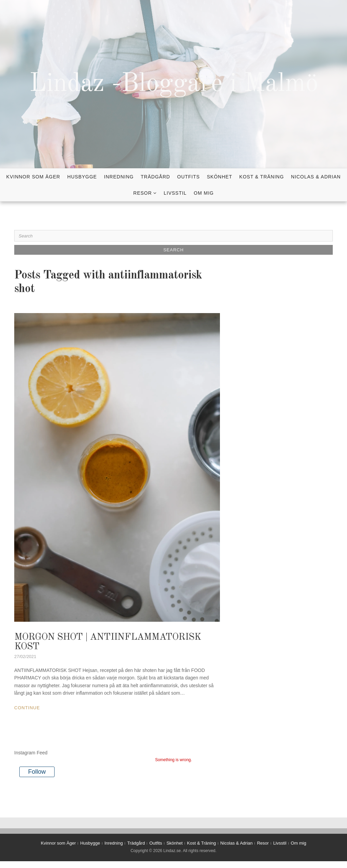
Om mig (204, 193)
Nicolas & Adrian (316, 177)
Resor (142, 193)
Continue (27, 708)
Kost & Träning (262, 177)
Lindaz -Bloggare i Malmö (174, 84)
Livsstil (175, 193)
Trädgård (155, 177)
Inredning (119, 177)
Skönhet (220, 177)
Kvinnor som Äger (33, 177)
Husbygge (82, 177)
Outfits (189, 177)
